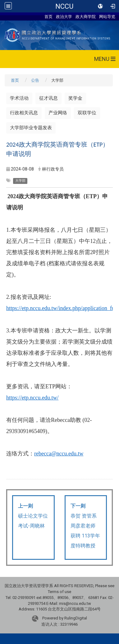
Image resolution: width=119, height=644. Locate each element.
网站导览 (107, 16)
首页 (48, 16)
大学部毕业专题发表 (31, 128)
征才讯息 (48, 98)
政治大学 (64, 16)
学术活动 (19, 98)
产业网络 (58, 113)
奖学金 (75, 98)
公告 (35, 80)
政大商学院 (86, 16)
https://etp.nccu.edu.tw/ (32, 398)
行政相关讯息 (24, 113)
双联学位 (87, 113)
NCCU (64, 6)
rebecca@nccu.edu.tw (59, 454)
